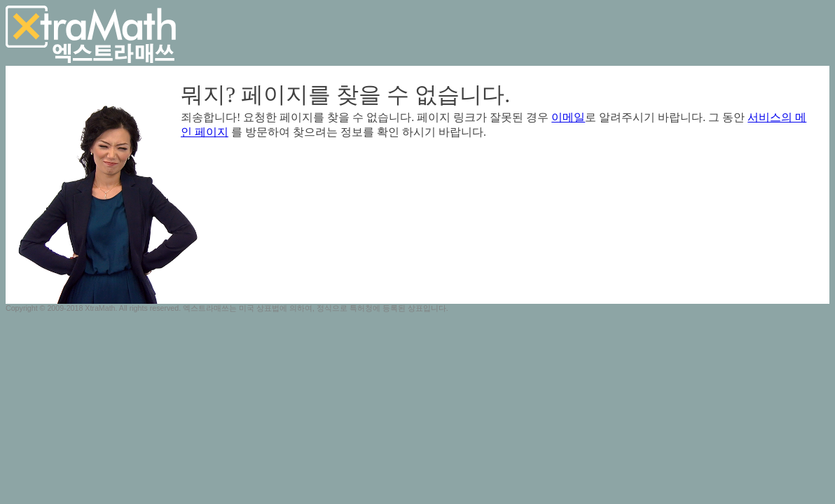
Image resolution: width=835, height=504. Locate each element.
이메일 (568, 117)
